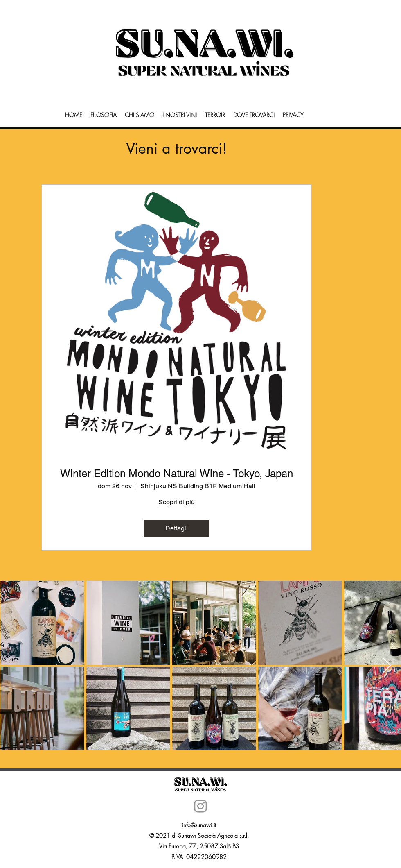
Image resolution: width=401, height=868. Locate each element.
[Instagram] (200, 806)
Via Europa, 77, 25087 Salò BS (199, 846)
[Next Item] (387, 666)
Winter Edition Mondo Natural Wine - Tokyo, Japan (177, 474)
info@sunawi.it (199, 825)
